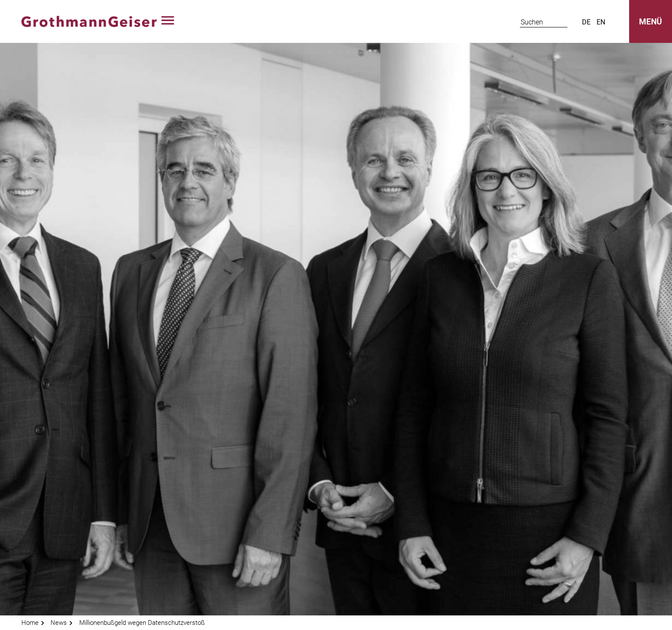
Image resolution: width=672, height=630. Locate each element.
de (586, 22)
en (601, 22)
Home (30, 623)
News (59, 623)
